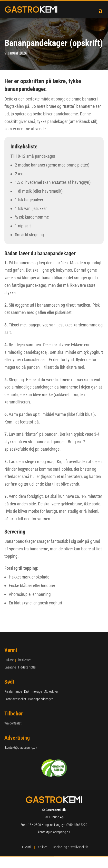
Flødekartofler (27, 667)
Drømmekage (33, 691)
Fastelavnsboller (15, 699)
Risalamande (13, 691)
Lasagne (10, 667)
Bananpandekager (40, 699)
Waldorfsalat (13, 723)
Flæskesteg (24, 660)
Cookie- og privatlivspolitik (70, 847)
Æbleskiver (51, 691)
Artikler (42, 847)
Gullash (9, 660)
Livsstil (27, 847)
